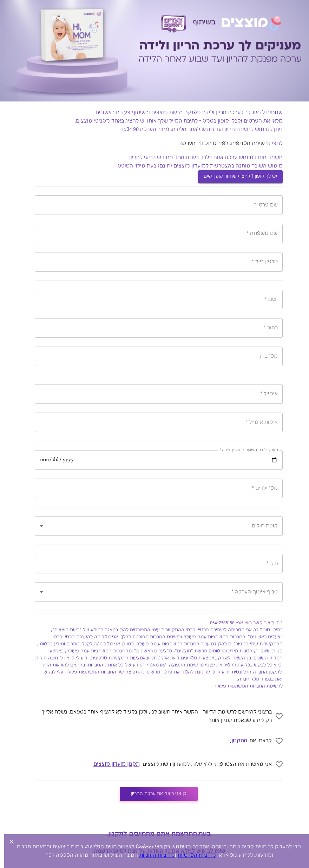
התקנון (235, 741)
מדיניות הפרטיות (193, 855)
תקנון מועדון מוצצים (112, 764)
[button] (154, 526)
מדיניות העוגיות (153, 855)
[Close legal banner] (7, 842)
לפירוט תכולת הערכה (200, 144)
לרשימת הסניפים (246, 144)
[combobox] (154, 300)
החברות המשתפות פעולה (235, 686)
